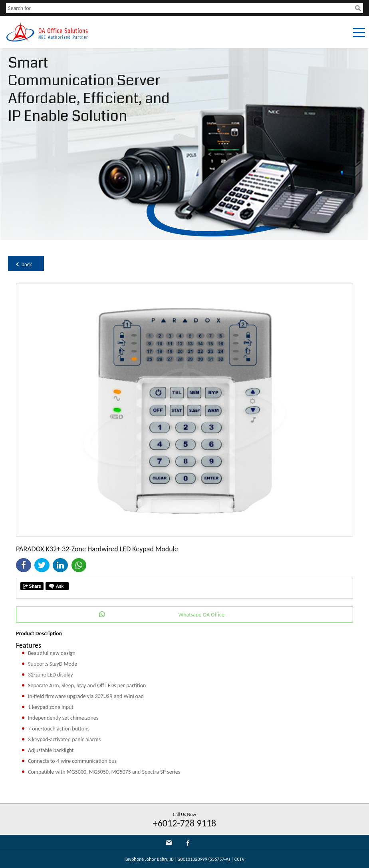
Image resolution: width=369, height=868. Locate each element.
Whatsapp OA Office (201, 615)
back (27, 264)
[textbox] (181, 8)
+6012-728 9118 (185, 823)
